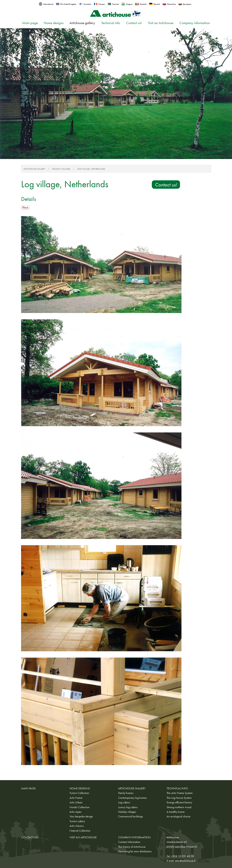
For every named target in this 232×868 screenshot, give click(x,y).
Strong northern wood (179, 807)
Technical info (111, 23)
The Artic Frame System (180, 793)
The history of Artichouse (132, 847)
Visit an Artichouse (161, 23)
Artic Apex (75, 812)
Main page (30, 23)
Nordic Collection (80, 807)
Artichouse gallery (82, 23)
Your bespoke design (81, 816)
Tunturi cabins (77, 821)
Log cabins (124, 802)
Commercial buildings (131, 816)
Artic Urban (76, 802)
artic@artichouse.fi (185, 861)
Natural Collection (80, 831)
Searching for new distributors (135, 851)
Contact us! (134, 23)
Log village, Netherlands (91, 169)
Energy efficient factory (179, 802)
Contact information (129, 842)
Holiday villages (61, 169)
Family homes (126, 793)
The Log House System (179, 798)
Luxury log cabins (128, 807)
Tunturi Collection (79, 793)
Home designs (54, 23)
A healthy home (176, 812)
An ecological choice (179, 816)
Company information (195, 23)
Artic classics (77, 826)
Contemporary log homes (132, 798)
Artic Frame (76, 798)
